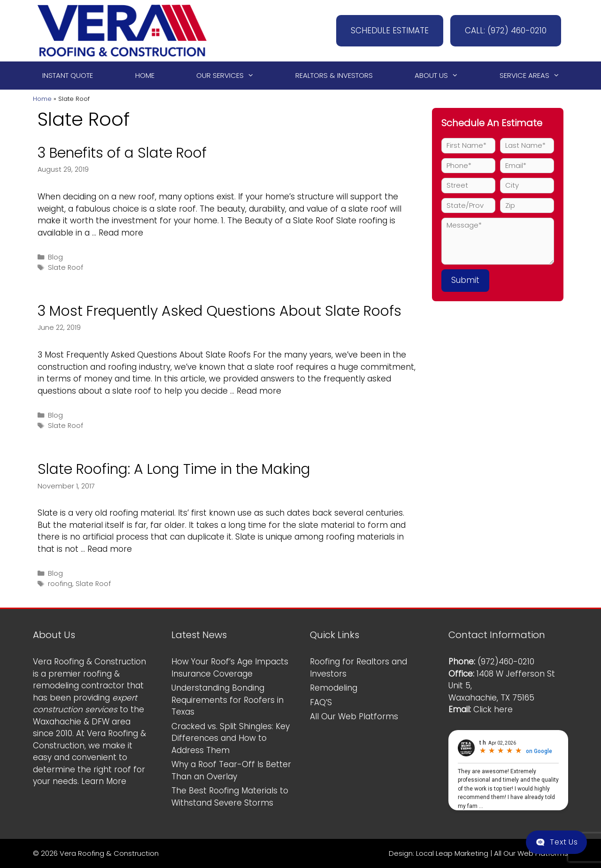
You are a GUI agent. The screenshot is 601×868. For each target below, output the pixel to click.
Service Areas (534, 76)
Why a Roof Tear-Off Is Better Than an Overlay (231, 770)
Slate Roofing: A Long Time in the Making (174, 469)
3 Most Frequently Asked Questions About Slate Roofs (220, 311)
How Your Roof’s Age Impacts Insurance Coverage (230, 668)
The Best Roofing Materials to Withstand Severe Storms (230, 797)
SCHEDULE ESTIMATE (390, 30)
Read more (121, 233)
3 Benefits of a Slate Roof (122, 153)
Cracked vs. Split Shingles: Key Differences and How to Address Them (231, 738)
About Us (441, 76)
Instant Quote (68, 75)
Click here (493, 709)
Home (145, 75)
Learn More (104, 781)
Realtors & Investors (334, 75)
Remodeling (334, 688)
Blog (55, 257)
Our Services (229, 76)
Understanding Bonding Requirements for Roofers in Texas (227, 700)
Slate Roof (65, 267)
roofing (60, 584)
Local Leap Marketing (452, 853)
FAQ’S (321, 702)
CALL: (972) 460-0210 (506, 30)
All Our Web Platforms (354, 716)
